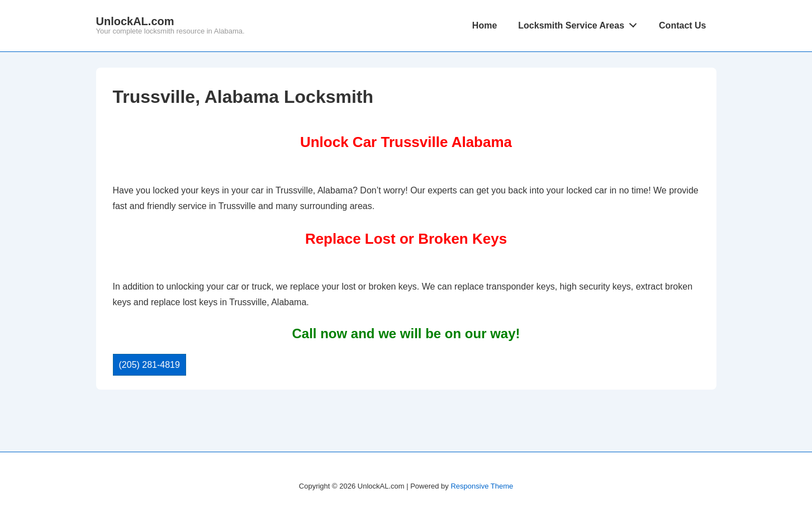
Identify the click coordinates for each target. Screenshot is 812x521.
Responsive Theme (482, 486)
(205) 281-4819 (149, 365)
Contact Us (682, 25)
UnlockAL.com (135, 21)
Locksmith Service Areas (580, 23)
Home (485, 25)
